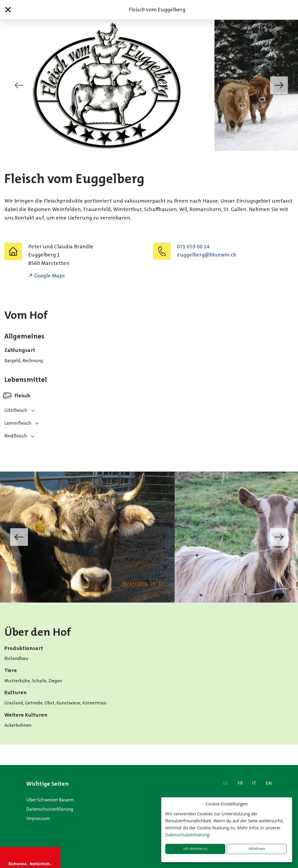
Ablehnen (257, 849)
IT (254, 783)
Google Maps (49, 276)
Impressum (38, 818)
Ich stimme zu (195, 849)
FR (240, 783)
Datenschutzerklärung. (188, 835)
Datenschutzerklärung (50, 809)
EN (269, 783)
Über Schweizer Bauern (50, 800)
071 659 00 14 (193, 247)
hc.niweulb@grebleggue (207, 255)
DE (226, 783)
